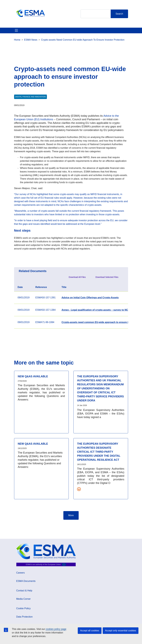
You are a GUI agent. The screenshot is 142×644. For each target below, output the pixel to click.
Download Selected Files (107, 277)
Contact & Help (24, 591)
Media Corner (24, 599)
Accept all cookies (90, 631)
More (71, 515)
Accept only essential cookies (121, 631)
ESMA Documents (26, 581)
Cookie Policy (24, 608)
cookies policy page (56, 629)
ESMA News (31, 40)
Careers (21, 573)
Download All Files (77, 277)
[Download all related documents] (79, 489)
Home (17, 40)
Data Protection (24, 617)
